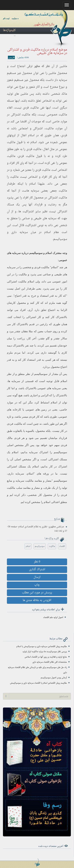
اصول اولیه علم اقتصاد (53, 618)
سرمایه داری (16, 474)
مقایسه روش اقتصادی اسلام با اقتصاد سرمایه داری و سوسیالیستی (38, 683)
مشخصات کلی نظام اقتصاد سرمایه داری (50, 662)
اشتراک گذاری (37, 569)
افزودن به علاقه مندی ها (37, 600)
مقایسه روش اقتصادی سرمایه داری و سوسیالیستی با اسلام (42, 647)
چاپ (37, 585)
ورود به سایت (18, 18)
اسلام (31, 135)
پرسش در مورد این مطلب (37, 593)
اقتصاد (62, 546)
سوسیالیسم (60, 239)
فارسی (11, 57)
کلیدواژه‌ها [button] (9, 30)
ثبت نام (6, 18)
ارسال (37, 577)
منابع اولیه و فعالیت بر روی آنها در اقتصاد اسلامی (46, 657)
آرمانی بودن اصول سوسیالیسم (54, 678)
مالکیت (52, 546)
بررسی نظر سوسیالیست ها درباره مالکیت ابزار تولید (45, 652)
